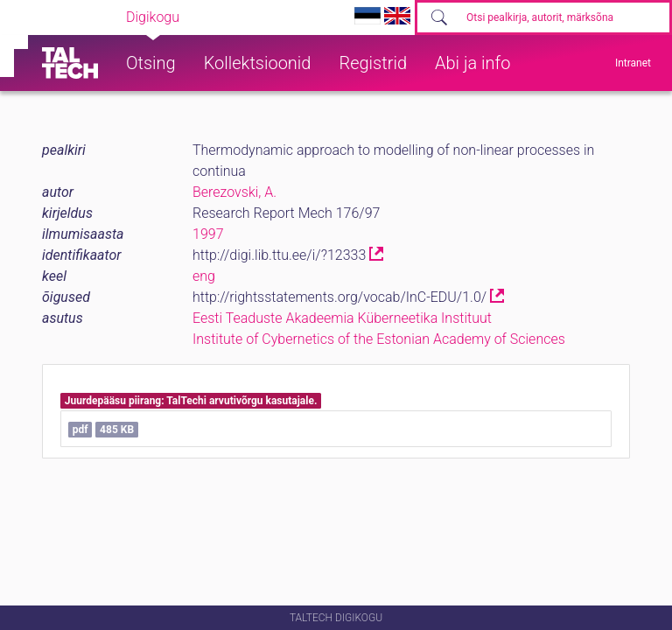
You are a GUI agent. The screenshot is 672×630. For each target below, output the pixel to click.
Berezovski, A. (234, 192)
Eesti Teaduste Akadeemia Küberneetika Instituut (342, 318)
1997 (208, 234)
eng (204, 276)
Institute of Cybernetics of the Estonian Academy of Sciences (379, 339)
